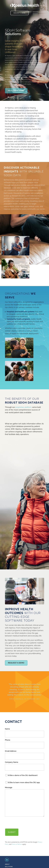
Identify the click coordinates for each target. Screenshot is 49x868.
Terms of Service (17, 844)
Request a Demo (20, 13)
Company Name (12, 762)
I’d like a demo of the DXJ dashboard (23, 775)
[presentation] (19, 823)
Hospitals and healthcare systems (21, 312)
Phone (8, 740)
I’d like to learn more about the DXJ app (24, 782)
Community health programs (18, 319)
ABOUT (7, 864)
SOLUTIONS (9, 867)
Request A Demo (16, 91)
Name (7, 729)
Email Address (11, 751)
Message (9, 787)
